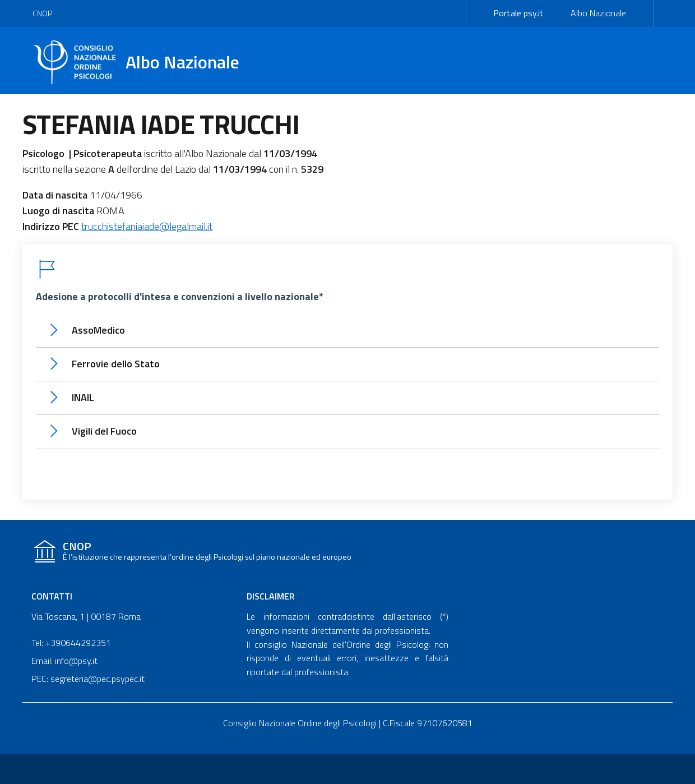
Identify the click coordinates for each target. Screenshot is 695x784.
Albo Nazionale (598, 13)
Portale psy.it (518, 13)
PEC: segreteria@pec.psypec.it (88, 679)
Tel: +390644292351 (71, 643)
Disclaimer (271, 596)
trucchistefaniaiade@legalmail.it (147, 226)
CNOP (42, 13)
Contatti (52, 596)
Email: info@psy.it (64, 661)
